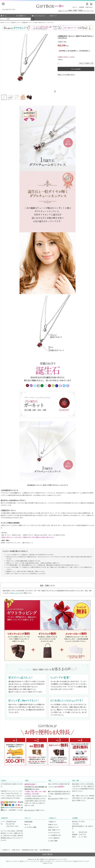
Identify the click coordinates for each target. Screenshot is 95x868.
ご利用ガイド (21, 16)
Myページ (53, 16)
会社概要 (75, 818)
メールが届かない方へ (55, 835)
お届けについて (53, 824)
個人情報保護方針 (45, 850)
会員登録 (82, 7)
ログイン (75, 7)
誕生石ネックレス (16, 22)
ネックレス (8, 22)
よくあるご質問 (53, 841)
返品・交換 (76, 780)
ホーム (4, 16)
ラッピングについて (39, 16)
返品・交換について (54, 830)
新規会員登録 (28, 822)
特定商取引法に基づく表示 (30, 850)
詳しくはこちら (17, 593)
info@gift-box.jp (11, 821)
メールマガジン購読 (30, 827)
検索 (32, 19)
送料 (50, 780)
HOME (2, 22)
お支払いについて (53, 827)
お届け (27, 780)
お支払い (4, 780)
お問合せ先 (4, 818)
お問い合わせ (89, 7)
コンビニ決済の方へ (54, 838)
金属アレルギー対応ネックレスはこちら (17, 573)
